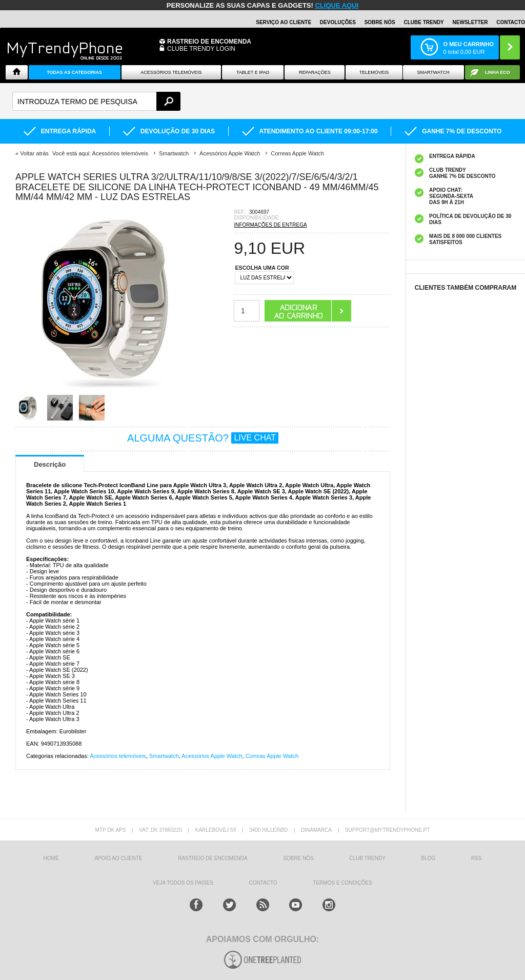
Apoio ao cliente (118, 858)
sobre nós (298, 858)
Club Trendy (367, 858)
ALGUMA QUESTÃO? (203, 438)
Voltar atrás (34, 153)
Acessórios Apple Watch (212, 756)
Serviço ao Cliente (284, 22)
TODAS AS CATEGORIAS (74, 72)
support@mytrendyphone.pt (388, 830)
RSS (477, 858)
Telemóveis (374, 72)
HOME (51, 858)
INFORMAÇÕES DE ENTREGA (270, 225)
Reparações (315, 72)
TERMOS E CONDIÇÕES (342, 883)
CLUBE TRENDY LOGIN (201, 49)
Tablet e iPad (253, 72)
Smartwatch (433, 72)
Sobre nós (380, 22)
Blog (428, 858)
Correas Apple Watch (272, 756)
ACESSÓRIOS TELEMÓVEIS (171, 72)
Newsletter (470, 22)
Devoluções (338, 22)
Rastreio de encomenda (209, 42)
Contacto (511, 22)
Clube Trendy (423, 22)
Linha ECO (498, 72)
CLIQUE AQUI (337, 5)
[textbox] (96, 101)
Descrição (50, 464)
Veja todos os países (183, 883)
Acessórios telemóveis (118, 756)
